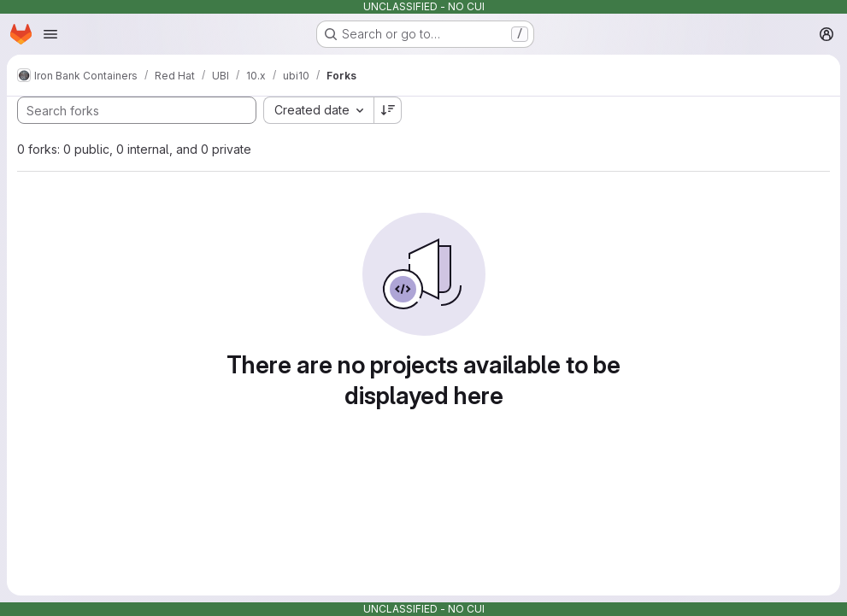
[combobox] (318, 110)
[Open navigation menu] (50, 34)
